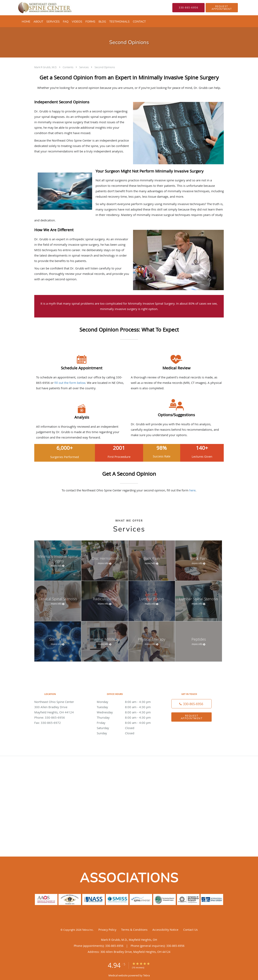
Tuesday (128, 707)
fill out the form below (70, 383)
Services (84, 67)
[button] (222, 8)
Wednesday (128, 712)
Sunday (128, 733)
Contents (68, 67)
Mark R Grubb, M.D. (46, 67)
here (192, 490)
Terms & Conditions (134, 930)
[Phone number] (191, 704)
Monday (128, 702)
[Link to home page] (39, 8)
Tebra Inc (87, 930)
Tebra (146, 975)
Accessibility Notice (165, 930)
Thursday (128, 717)
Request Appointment (192, 717)
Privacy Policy (107, 930)
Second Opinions (105, 67)
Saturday (128, 728)
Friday (128, 723)
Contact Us (190, 930)
